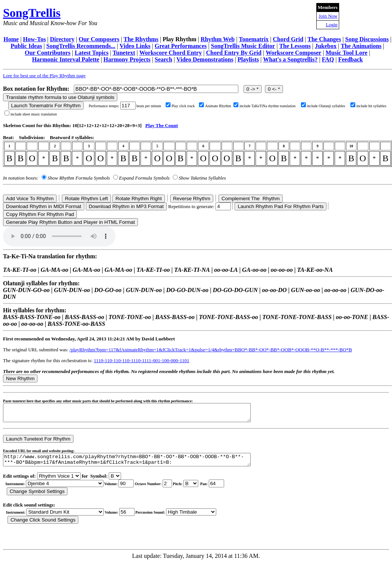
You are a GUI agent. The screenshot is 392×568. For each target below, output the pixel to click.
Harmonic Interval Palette (66, 59)
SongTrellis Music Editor (243, 46)
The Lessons (295, 46)
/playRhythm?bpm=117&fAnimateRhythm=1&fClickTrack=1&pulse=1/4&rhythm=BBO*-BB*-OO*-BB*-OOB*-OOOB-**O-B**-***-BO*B (211, 350)
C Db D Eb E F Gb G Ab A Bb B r (191, 489)
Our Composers (99, 39)
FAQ (328, 59)
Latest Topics (91, 53)
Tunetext (124, 53)
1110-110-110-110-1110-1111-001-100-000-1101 (141, 360)
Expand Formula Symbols (144, 178)
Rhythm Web (218, 39)
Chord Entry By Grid (234, 53)
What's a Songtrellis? (290, 59)
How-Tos (34, 39)
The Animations (361, 46)
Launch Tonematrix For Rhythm (46, 106)
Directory (62, 39)
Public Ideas (26, 46)
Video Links (135, 46)
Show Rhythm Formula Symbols (79, 178)
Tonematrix (254, 39)
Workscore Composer (294, 53)
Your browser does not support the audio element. (59, 236)
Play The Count (162, 125)
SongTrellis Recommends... (81, 46)
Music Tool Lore (347, 53)
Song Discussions (367, 39)
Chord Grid (288, 39)
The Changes (324, 39)
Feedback (350, 59)
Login (331, 25)
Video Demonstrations (205, 59)
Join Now (328, 16)
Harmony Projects (127, 59)
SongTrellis (32, 13)
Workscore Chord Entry (171, 53)
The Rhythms (141, 39)
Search (164, 59)
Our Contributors (48, 53)
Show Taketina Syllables (202, 178)
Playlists (248, 59)
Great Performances (181, 46)
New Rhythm (20, 378)
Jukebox (326, 46)
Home (11, 39)
